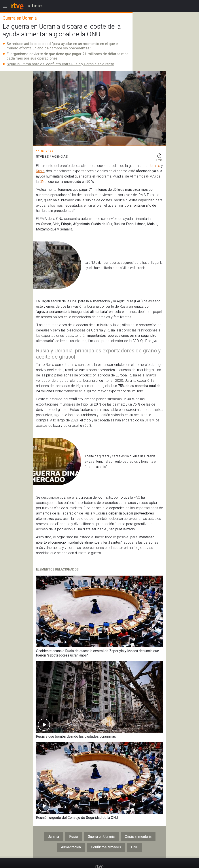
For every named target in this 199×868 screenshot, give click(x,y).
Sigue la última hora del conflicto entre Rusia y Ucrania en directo (60, 64)
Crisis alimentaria (138, 837)
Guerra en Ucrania (101, 837)
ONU (43, 182)
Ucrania (154, 166)
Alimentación (71, 847)
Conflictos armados (106, 847)
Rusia (40, 171)
